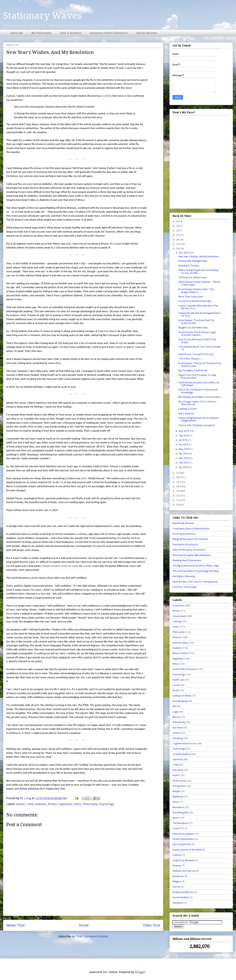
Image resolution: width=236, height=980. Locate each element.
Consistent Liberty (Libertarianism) (191, 529)
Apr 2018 (184, 454)
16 (178, 478)
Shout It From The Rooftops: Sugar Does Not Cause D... (197, 334)
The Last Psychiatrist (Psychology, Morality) (196, 571)
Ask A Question (186, 414)
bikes (175, 802)
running (177, 621)
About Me (17, 33)
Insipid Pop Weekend (184, 860)
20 (178, 240)
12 (178, 496)
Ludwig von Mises (182, 696)
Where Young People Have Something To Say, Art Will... (198, 272)
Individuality (179, 722)
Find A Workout (71, 33)
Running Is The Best (189, 266)
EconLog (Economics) (184, 534)
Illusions (177, 637)
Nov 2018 (184, 431)
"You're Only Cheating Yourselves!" (197, 425)
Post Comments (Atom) (92, 936)
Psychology (106, 804)
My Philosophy (42, 33)
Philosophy (90, 804)
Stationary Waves (42, 16)
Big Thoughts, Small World (193, 371)
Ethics (176, 664)
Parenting (178, 738)
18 (178, 249)
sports (176, 818)
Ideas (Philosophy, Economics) (189, 550)
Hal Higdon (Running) (184, 576)
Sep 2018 (184, 436)
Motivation (178, 807)
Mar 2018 (184, 458)
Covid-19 (177, 828)
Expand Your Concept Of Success (196, 354)
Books (20, 804)
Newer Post (15, 925)
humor (176, 775)
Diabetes (41, 804)
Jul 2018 (183, 440)
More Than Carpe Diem (191, 297)
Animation (178, 903)
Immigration (179, 786)
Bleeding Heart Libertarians (187, 560)
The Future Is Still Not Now (192, 278)
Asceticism (178, 876)
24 (178, 226)
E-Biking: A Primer (188, 409)
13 (178, 491)
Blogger (140, 972)
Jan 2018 (184, 467)
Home (84, 925)
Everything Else (180, 813)
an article (106, 96)
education (178, 770)
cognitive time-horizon (185, 744)
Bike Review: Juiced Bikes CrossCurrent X (200, 397)
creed (30, 804)
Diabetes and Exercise (184, 871)
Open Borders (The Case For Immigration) (195, 582)
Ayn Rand (177, 728)
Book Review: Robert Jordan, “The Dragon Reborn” (196, 291)
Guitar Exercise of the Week (187, 850)
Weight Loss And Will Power (193, 328)
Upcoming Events (182, 844)
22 (178, 231)
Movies (176, 717)
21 (178, 235)
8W (174, 706)
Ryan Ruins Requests (183, 834)
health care (178, 680)
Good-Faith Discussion (185, 669)
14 (178, 487)
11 (178, 500)
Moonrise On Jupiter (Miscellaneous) (192, 555)
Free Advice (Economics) (185, 545)
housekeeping (180, 701)
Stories (176, 887)
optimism (178, 759)
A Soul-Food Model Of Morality (195, 301)
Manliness (178, 797)
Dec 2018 (184, 253)
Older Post (152, 925)
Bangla (176, 791)
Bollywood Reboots (183, 892)
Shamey (177, 866)
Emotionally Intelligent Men (193, 261)
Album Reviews (147, 33)
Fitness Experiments (183, 839)
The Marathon (180, 823)
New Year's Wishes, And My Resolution (199, 257)
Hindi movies (179, 781)
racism (176, 685)
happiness (65, 804)
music (77, 804)
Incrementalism (181, 897)
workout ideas (180, 643)
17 (178, 473)
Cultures (177, 855)
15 (178, 482)
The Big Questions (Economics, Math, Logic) (196, 566)
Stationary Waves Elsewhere (109, 33)
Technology (179, 749)
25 (178, 222)
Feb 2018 (184, 463)
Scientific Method (182, 754)
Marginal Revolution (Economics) (190, 539)
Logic (175, 712)
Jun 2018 (184, 445)
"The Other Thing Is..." (190, 359)
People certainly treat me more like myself (66, 566)
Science (177, 733)
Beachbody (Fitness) (183, 523)
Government (179, 616)
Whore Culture (180, 653)
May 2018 (184, 449)
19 (178, 244)
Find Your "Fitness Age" (185, 587)
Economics (178, 606)
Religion (177, 882)
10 (178, 505)
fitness (52, 804)
